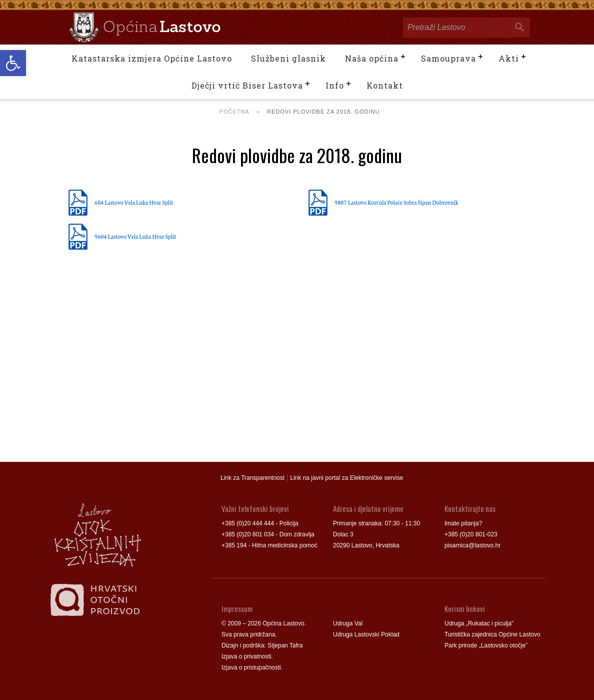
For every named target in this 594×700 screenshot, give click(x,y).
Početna (234, 112)
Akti (509, 58)
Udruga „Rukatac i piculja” (479, 623)
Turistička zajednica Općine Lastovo (492, 634)
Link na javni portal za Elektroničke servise (346, 478)
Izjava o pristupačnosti (251, 667)
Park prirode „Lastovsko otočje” (486, 645)
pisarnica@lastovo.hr (472, 545)
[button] (13, 63)
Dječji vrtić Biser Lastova (247, 85)
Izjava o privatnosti (246, 656)
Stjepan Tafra (285, 645)
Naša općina (372, 58)
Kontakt (385, 85)
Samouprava (448, 58)
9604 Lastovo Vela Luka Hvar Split (135, 236)
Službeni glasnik (288, 58)
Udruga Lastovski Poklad (366, 634)
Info (335, 85)
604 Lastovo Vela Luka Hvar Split (134, 202)
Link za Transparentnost (252, 478)
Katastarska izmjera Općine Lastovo (152, 58)
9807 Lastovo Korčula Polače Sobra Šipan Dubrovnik (396, 202)
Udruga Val (348, 623)
